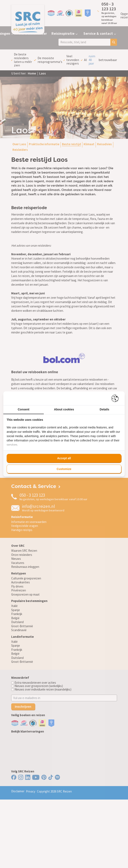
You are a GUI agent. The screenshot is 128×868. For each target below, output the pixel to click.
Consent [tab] (24, 409)
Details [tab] (105, 409)
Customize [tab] (64, 469)
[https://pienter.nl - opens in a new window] (116, 398)
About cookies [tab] (64, 409)
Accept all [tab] (64, 458)
